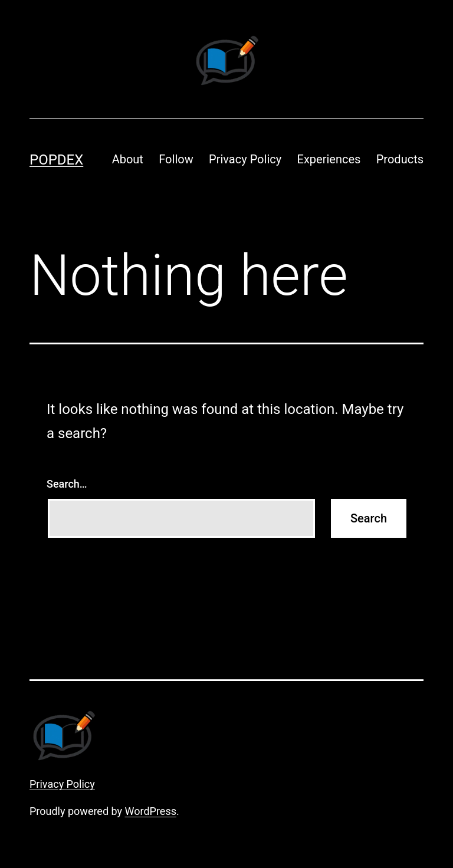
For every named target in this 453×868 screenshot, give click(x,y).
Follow (176, 159)
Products (400, 159)
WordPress (151, 811)
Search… (67, 484)
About (128, 159)
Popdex (56, 160)
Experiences (329, 159)
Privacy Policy (245, 159)
